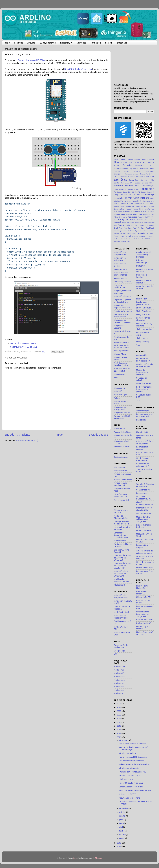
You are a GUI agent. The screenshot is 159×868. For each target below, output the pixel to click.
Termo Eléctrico (120, 233)
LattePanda (146, 201)
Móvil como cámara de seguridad (122, 370)
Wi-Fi (123, 239)
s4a (153, 220)
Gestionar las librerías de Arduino (123, 545)
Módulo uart (119, 693)
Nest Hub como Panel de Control (121, 364)
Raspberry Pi (66, 43)
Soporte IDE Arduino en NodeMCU (145, 485)
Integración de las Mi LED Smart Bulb (145, 415)
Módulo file (119, 670)
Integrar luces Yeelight (120, 327)
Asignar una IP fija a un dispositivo (144, 442)
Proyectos (132, 217)
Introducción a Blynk (145, 568)
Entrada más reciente (17, 435)
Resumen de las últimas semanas (132, 744)
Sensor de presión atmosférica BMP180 (135, 790)
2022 (119, 715)
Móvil (141, 209)
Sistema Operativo (135, 231)
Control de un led (143, 383)
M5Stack (146, 204)
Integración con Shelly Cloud (121, 408)
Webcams (118, 239)
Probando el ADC (144, 623)
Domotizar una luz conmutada (144, 282)
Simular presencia (121, 231)
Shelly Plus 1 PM (134, 228)
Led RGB (127, 204)
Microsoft (128, 209)
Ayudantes (134, 169)
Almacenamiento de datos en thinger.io (144, 552)
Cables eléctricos (121, 457)
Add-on (130, 160)
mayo (122, 823)
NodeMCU (127, 212)
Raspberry (119, 220)
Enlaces (138, 183)
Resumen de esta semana (129, 798)
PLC (153, 214)
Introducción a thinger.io (142, 546)
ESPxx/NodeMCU (48, 43)
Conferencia (150, 171)
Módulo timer (120, 677)
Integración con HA (122, 413)
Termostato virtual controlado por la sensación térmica (122, 345)
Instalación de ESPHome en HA (143, 360)
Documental (140, 177)
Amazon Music (127, 162)
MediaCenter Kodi (122, 612)
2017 (119, 733)
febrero (123, 835)
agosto (122, 816)
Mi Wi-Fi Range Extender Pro (143, 459)
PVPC (153, 217)
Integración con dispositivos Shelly (122, 306)
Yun (128, 241)
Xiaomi (146, 239)
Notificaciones (119, 214)
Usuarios (142, 236)
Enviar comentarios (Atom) (27, 440)
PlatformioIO (119, 585)
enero (122, 838)
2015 (119, 843)
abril (121, 827)
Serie (146, 223)
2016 (119, 737)
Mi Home (136, 206)
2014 (119, 847)
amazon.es (122, 43)
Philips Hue (138, 214)
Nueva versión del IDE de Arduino (133, 757)
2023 (119, 711)
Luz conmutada (136, 204)
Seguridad (139, 222)
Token (122, 236)
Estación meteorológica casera (132, 761)
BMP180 (117, 171)
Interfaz (117, 201)
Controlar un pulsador (142, 379)
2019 (119, 726)
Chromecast (137, 171)
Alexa (144, 160)
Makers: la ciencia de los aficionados (134, 764)
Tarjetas (151, 231)
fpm (75, 858)
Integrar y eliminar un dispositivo (123, 292)
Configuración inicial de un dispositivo (145, 365)
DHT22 (117, 176)
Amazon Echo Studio (123, 432)
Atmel (152, 166)
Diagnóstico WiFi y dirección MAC (144, 509)
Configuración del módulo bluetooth (122, 523)
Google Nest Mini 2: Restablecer (122, 417)
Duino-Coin (134, 180)
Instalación (119, 391)
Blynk (152, 169)
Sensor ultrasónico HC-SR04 (31, 60)
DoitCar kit (150, 176)
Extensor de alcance (132, 189)
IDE (148, 198)
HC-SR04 (141, 195)
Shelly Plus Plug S (148, 228)
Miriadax (136, 209)
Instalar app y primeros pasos (143, 303)
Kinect (134, 201)
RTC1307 (140, 220)
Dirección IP (125, 177)
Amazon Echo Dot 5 (122, 447)
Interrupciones (126, 201)
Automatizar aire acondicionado (121, 316)
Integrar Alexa (120, 354)
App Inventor (149, 162)
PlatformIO (147, 214)
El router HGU (142, 432)
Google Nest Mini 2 (121, 195)
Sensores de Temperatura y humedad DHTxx (121, 535)
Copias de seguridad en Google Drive (122, 301)
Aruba (147, 166)
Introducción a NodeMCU (142, 587)
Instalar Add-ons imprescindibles (121, 274)
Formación (96, 43)
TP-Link (128, 236)
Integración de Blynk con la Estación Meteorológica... (134, 748)
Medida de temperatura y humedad (142, 372)
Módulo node (120, 667)
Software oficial (121, 471)
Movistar (147, 209)
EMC (132, 183)
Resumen (131, 220)
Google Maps (120, 651)
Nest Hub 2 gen (120, 395)
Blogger (98, 858)
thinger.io (141, 233)
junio (122, 820)
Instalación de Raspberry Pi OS (121, 617)
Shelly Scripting (143, 342)
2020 (119, 722)
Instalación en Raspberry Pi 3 (120, 253)
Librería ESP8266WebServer (145, 503)
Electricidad (125, 183)
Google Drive (122, 192)
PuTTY (147, 217)
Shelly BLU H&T (132, 225)
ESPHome (129, 186)
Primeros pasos (121, 269)
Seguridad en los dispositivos (143, 319)
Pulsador (141, 217)
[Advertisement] (134, 63)
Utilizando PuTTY (144, 597)
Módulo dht (119, 687)
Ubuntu (135, 236)
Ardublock (118, 166)
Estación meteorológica (145, 186)
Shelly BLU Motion (147, 225)
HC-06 (135, 195)
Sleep (146, 231)
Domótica (81, 43)
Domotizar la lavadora (142, 276)
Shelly (121, 225)
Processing (123, 217)
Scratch (109, 43)
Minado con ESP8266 (123, 480)
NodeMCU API (140, 212)
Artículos (139, 166)
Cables (127, 171)
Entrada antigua (98, 435)
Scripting (131, 222)
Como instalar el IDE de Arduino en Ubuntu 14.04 (122, 566)
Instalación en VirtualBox (120, 259)
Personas (129, 214)
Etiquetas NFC (119, 189)
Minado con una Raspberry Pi (121, 484)
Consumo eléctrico (132, 174)
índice (152, 198)
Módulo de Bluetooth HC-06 (121, 517)
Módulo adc (119, 690)
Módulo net (119, 683)
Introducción (119, 388)
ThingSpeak (150, 233)
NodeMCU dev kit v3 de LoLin (78, 69)
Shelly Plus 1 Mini (121, 228)
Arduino (31, 43)
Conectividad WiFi (144, 490)
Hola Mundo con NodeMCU (143, 593)
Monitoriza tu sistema (123, 311)
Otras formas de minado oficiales (121, 495)
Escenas (145, 183)
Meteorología (125, 206)
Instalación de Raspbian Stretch (121, 596)
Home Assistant (134, 198)
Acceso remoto (120, 160)
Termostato (132, 233)
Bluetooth (144, 169)
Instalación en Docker (120, 265)
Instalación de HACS (122, 296)
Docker (132, 177)
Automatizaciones (121, 169)
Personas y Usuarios (122, 282)
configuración (119, 174)
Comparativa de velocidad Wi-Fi (143, 465)
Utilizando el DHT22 (145, 513)
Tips (116, 236)
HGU (147, 195)
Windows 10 (130, 239)
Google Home (134, 192)
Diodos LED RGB (144, 530)
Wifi (116, 654)
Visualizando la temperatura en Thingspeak (143, 614)
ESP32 (152, 183)
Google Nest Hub (148, 192)
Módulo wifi (119, 673)
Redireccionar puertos (142, 448)
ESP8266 (118, 185)
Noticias (151, 212)
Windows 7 (139, 239)
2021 (119, 719)
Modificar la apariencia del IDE (121, 580)
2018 (119, 730)
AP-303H (138, 162)
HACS (131, 195)
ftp (115, 192)
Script (124, 223)
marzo (122, 831)
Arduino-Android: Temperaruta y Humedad (144, 255)
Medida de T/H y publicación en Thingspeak (143, 519)
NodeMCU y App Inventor (143, 628)
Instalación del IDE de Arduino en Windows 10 (122, 574)
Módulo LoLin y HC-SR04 (129, 776)
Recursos (19, 43)
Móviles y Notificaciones (120, 286)
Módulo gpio (119, 680)
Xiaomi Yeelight (143, 411)
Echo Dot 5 (144, 180)
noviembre (124, 808)
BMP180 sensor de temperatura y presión (144, 389)
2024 (119, 707)
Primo (116, 217)
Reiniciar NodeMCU (144, 620)
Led (121, 204)
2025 (119, 704)
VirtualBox (150, 236)
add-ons (137, 160)
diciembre (123, 740)
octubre (123, 812)
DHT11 (152, 174)
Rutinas (147, 220)
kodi (139, 201)
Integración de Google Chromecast (122, 321)
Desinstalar (144, 174)
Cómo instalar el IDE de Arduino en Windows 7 (122, 558)
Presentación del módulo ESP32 (121, 646)
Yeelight (123, 241)
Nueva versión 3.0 (121, 500)
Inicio (7, 43)
